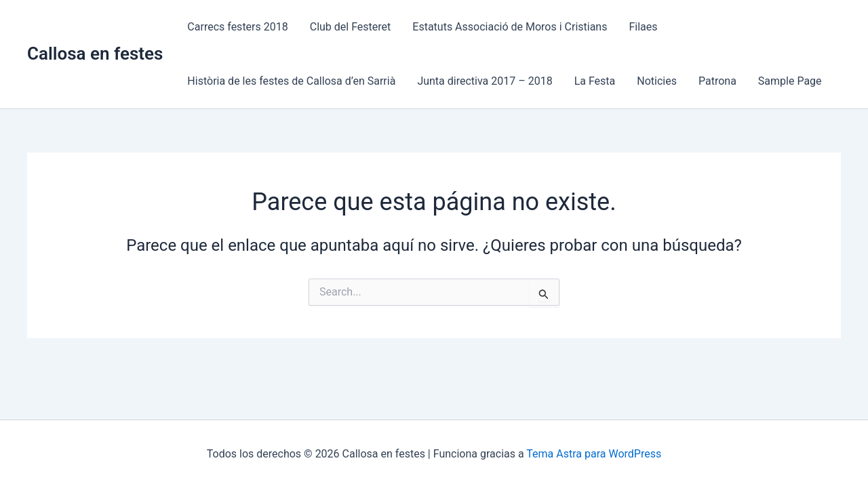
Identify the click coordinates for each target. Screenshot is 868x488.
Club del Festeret (351, 27)
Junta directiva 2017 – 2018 (485, 81)
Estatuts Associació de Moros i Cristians (510, 27)
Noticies (657, 81)
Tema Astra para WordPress (594, 454)
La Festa (595, 81)
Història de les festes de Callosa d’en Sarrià (291, 81)
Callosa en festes (95, 54)
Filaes (643, 27)
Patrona (717, 81)
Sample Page (790, 81)
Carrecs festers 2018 (237, 27)
